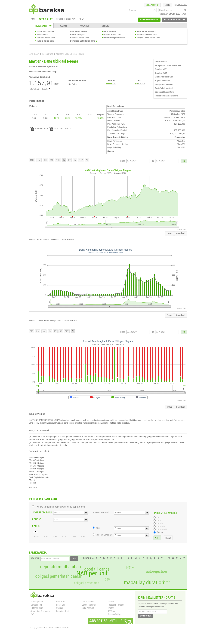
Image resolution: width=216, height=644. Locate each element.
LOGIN (167, 5)
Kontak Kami (36, 605)
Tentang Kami (37, 602)
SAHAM (64, 26)
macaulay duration (144, 582)
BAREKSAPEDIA (38, 553)
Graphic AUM (161, 73)
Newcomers (42, 35)
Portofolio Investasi (164, 88)
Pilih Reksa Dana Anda (147, 35)
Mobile (111, 602)
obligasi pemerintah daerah (59, 576)
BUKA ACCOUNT (152, 5)
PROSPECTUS (39, 128)
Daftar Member (89, 602)
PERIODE (37, 519)
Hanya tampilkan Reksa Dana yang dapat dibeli (61, 507)
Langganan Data (89, 605)
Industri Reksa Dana (46, 38)
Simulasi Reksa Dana (80, 38)
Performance (161, 62)
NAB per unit (92, 573)
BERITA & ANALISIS (66, 19)
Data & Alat (34, 54)
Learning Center (63, 611)
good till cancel (97, 569)
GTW (108, 580)
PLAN (82, 19)
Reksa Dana (48, 54)
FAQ (32, 614)
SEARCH (35, 559)
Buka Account (88, 608)
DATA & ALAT (46, 19)
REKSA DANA (41, 26)
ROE (130, 568)
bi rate (167, 581)
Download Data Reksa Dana (83, 41)
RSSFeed (112, 611)
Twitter (111, 608)
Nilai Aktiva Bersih (79, 31)
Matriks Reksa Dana (112, 35)
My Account (181, 5)
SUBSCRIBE (146, 616)
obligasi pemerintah (87, 583)
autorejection (156, 571)
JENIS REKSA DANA (42, 513)
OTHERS (106, 26)
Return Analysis (77, 35)
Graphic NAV (161, 69)
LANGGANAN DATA (149, 19)
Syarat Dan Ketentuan (40, 611)
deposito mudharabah (60, 567)
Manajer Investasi (101, 512)
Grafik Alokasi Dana (164, 77)
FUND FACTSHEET (60, 128)
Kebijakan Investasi (164, 84)
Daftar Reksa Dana (45, 31)
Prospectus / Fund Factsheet (168, 65)
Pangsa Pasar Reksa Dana (148, 38)
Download (181, 233)
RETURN (36, 526)
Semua (160, 532)
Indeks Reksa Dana (46, 41)
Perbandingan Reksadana (167, 96)
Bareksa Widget (115, 614)
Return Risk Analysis (146, 31)
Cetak (169, 233)
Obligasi (60, 608)
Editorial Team (37, 608)
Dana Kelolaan (110, 31)
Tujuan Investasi (162, 81)
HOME (32, 19)
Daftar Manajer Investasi (114, 38)
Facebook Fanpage (116, 605)
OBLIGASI (85, 26)
